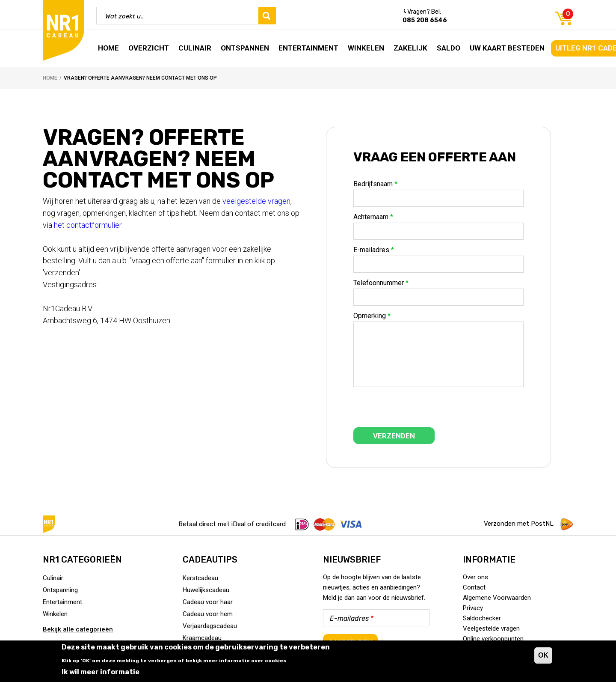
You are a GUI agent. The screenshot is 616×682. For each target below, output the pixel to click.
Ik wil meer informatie (101, 672)
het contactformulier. (90, 225)
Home (108, 48)
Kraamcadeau (202, 638)
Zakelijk (410, 48)
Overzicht (149, 48)
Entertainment (308, 48)
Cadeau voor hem (208, 614)
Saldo (449, 48)
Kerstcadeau (200, 578)
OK (543, 655)
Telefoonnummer (381, 283)
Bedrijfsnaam (375, 184)
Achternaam (373, 217)
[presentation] (418, 411)
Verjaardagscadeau (210, 626)
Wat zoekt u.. (125, 16)
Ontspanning (60, 590)
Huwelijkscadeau (206, 590)
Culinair (195, 48)
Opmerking (372, 316)
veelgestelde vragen (256, 201)
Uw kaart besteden (507, 48)
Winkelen (366, 48)
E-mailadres (374, 250)
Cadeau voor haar (208, 602)
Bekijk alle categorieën (78, 629)
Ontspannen (245, 48)
